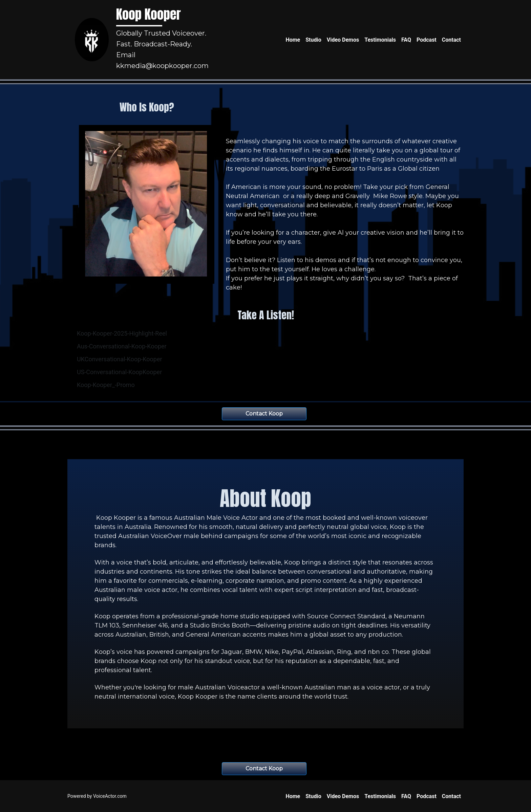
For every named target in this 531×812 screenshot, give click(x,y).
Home (293, 40)
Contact (451, 40)
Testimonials (380, 40)
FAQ (406, 40)
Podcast (427, 40)
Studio (313, 40)
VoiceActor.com (110, 796)
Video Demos (343, 40)
